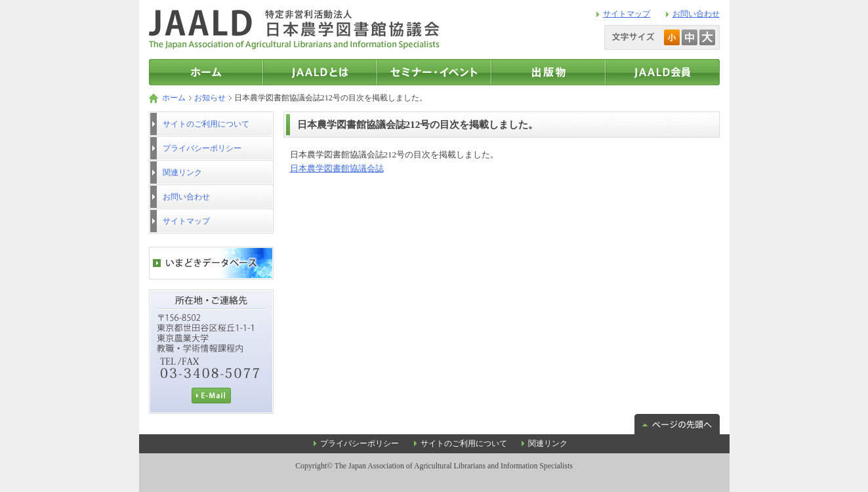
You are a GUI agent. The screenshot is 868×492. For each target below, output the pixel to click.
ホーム (174, 98)
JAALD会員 (663, 72)
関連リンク (182, 173)
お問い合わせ (696, 14)
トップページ (206, 72)
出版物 (548, 72)
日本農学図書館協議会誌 (337, 168)
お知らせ (210, 98)
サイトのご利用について (206, 124)
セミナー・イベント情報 (434, 72)
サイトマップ (627, 14)
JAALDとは (320, 72)
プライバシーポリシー (202, 148)
